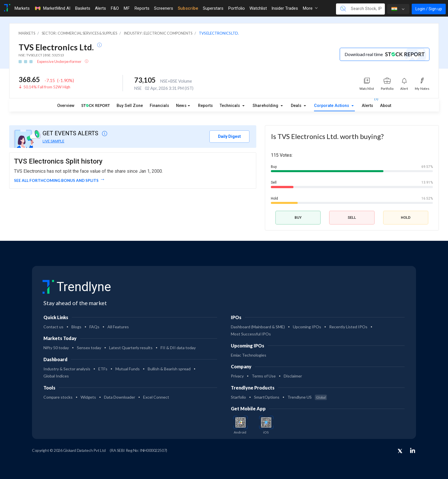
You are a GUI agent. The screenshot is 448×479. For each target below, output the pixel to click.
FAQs (94, 327)
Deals (297, 106)
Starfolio (238, 397)
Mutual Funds (128, 369)
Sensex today (89, 348)
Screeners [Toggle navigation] (164, 8)
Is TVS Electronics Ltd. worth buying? (327, 136)
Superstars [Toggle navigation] (213, 8)
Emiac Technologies (249, 355)
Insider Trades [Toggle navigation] (285, 8)
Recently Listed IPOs (348, 327)
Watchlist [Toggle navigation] (258, 8)
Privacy (237, 376)
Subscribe (188, 8)
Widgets (88, 397)
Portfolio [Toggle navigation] (236, 8)
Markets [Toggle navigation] (22, 8)
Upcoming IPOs (307, 327)
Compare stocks (58, 397)
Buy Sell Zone (130, 106)
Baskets (83, 8)
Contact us (53, 327)
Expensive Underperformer (60, 61)
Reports (205, 106)
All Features (118, 327)
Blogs (76, 327)
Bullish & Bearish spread (169, 369)
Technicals (230, 106)
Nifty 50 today (56, 348)
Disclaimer (293, 376)
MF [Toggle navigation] (127, 8)
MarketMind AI (52, 8)
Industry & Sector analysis (67, 369)
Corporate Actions (332, 106)
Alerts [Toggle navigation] (100, 8)
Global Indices (56, 376)
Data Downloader (120, 397)
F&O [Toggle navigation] (115, 8)
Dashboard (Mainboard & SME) (258, 327)
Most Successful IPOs (251, 334)
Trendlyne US (307, 397)
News (181, 106)
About (386, 106)
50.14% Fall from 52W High (47, 87)
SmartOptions (267, 397)
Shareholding (266, 106)
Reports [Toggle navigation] (142, 8)
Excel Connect (156, 397)
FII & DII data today (178, 348)
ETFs (103, 369)
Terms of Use (264, 376)
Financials (159, 106)
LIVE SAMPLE (53, 141)
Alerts (367, 104)
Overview (66, 106)
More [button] (310, 8)
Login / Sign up (429, 9)
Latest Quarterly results (131, 348)
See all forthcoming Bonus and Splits (56, 180)
